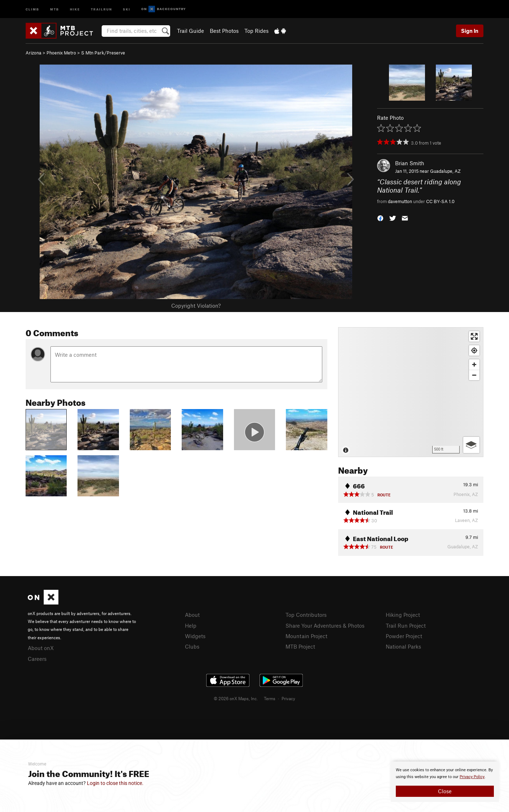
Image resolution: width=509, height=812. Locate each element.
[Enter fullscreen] (474, 336)
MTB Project (300, 646)
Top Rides (256, 31)
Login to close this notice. (115, 783)
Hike (75, 9)
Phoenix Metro (61, 53)
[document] (445, 782)
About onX (41, 648)
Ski (127, 9)
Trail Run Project (406, 626)
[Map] (411, 392)
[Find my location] (474, 350)
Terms (270, 698)
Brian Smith (410, 163)
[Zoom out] (474, 375)
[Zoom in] (474, 365)
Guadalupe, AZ (445, 171)
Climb (32, 9)
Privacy (288, 698)
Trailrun (101, 9)
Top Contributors (306, 615)
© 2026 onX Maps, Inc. (236, 698)
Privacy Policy (472, 777)
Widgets (195, 636)
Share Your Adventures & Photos (325, 626)
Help (191, 626)
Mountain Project (306, 636)
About (192, 615)
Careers (37, 659)
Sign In (470, 31)
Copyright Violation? (196, 306)
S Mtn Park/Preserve (103, 53)
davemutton (400, 201)
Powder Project (404, 636)
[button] (380, 218)
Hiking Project (403, 615)
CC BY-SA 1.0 (440, 201)
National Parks (403, 646)
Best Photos (224, 31)
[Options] (471, 445)
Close (445, 791)
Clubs (192, 646)
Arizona (34, 53)
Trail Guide (191, 31)
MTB (55, 9)
